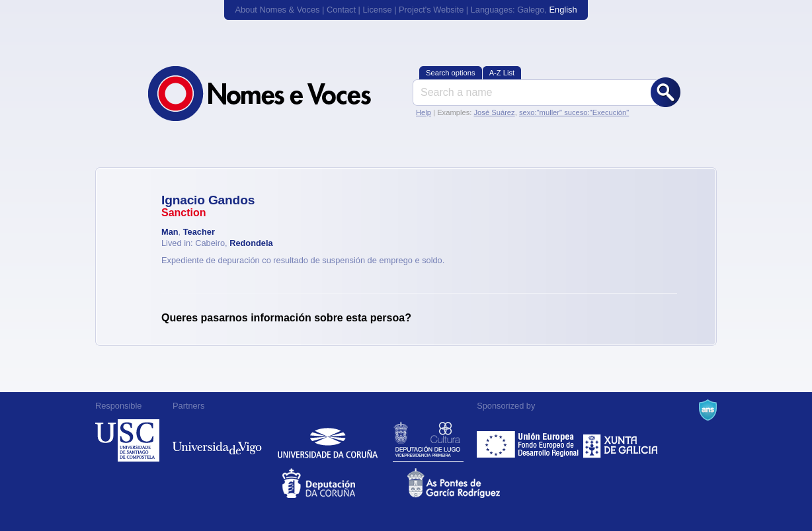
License (377, 10)
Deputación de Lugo (428, 440)
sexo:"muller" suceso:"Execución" (574, 112)
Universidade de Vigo (217, 440)
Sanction (184, 213)
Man (170, 232)
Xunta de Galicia (621, 440)
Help (424, 112)
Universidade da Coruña (328, 440)
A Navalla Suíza (708, 410)
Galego (531, 10)
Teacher (199, 232)
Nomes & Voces (274, 94)
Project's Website (431, 10)
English (563, 10)
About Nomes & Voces (277, 10)
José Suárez (494, 112)
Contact (341, 10)
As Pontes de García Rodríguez (468, 483)
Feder (529, 440)
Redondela (251, 243)
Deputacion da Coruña (344, 483)
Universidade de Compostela (127, 440)
